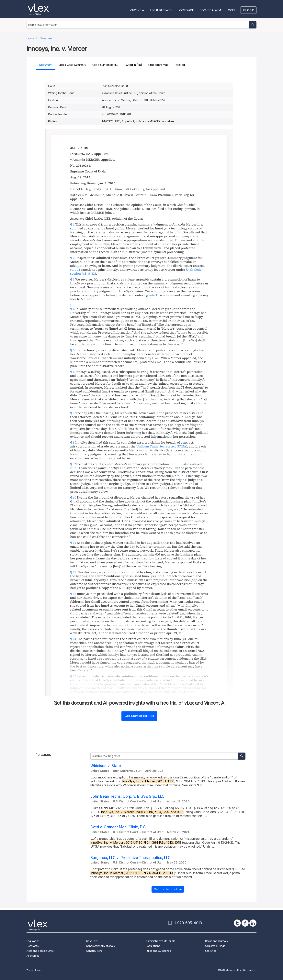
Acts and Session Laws (40, 951)
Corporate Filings (215, 946)
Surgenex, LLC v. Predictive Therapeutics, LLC (130, 858)
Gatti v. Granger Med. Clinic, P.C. (119, 827)
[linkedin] (253, 923)
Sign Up (249, 10)
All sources (33, 956)
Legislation (33, 941)
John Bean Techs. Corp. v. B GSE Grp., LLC (127, 796)
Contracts (33, 946)
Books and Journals (216, 941)
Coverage (187, 10)
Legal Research (162, 10)
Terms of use (34, 970)
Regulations (153, 946)
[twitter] (237, 923)
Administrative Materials (160, 941)
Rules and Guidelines (158, 951)
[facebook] (245, 923)
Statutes (211, 951)
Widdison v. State (106, 766)
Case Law (92, 941)
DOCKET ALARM (210, 10)
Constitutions (94, 951)
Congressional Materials (100, 946)
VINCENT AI (137, 10)
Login (231, 10)
